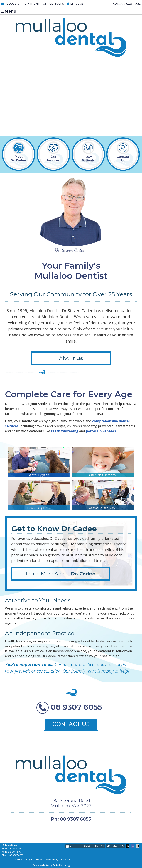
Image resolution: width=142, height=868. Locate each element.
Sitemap (65, 860)
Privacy (39, 860)
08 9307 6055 (132, 4)
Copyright (18, 860)
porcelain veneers (101, 431)
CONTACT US (71, 724)
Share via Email (138, 846)
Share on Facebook (133, 846)
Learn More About (61, 574)
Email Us (75, 4)
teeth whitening (65, 431)
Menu (9, 11)
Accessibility (52, 860)
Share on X (128, 846)
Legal (29, 860)
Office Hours (53, 4)
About (71, 358)
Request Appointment (20, 4)
